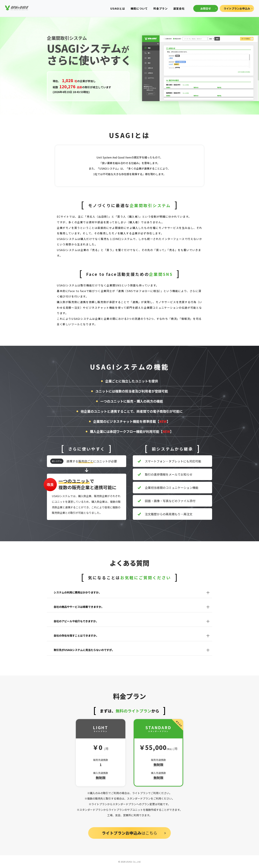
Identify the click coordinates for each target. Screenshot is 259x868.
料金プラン (161, 8)
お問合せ (206, 8)
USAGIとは (118, 8)
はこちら (129, 833)
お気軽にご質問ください (146, 578)
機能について (139, 8)
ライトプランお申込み (237, 8)
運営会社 (179, 8)
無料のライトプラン (133, 711)
